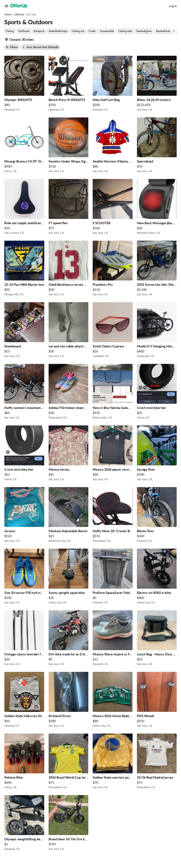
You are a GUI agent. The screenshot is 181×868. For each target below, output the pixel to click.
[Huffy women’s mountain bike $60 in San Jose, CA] (24, 393)
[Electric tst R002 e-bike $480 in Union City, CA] (157, 577)
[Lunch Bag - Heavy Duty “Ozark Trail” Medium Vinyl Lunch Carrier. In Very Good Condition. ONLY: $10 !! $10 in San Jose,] (157, 639)
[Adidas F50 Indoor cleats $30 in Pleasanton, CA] (69, 393)
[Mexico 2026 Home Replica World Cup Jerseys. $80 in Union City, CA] (113, 701)
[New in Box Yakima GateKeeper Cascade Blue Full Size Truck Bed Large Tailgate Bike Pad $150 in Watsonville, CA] (113, 393)
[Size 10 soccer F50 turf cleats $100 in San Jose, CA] (24, 577)
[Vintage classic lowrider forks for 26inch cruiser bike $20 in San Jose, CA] (24, 639)
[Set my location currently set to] (19, 39)
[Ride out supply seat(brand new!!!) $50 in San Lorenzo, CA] (24, 208)
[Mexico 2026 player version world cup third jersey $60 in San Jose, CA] (113, 454)
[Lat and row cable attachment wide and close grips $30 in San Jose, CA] (69, 331)
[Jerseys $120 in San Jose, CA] (24, 516)
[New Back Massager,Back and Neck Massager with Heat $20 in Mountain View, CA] (157, 208)
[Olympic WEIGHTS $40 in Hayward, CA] (24, 84)
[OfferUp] (19, 6)
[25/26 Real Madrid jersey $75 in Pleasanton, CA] (157, 762)
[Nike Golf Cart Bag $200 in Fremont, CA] (113, 84)
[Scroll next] (174, 31)
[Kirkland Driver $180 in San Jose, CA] (69, 701)
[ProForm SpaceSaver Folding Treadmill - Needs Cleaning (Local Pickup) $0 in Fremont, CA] (113, 577)
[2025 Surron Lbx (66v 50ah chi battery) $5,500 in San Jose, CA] (157, 269)
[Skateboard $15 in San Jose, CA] (24, 331)
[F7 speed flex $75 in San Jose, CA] (69, 208)
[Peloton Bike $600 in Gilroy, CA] (24, 762)
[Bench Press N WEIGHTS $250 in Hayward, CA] (69, 84)
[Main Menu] (7, 6)
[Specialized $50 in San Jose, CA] (157, 146)
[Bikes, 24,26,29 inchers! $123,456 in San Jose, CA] (157, 84)
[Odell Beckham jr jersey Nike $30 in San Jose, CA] (69, 269)
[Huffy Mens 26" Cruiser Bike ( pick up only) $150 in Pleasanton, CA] (113, 516)
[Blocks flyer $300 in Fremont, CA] (157, 516)
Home (8, 14)
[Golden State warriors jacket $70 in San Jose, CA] (113, 762)
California (19, 14)
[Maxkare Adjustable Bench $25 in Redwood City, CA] (69, 516)
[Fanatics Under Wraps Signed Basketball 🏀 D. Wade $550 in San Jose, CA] (69, 146)
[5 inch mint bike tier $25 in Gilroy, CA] (157, 393)
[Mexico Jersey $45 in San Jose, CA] (69, 454)
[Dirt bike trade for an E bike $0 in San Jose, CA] (69, 639)
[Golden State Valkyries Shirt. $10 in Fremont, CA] (24, 701)
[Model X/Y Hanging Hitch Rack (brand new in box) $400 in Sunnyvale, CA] (157, 331)
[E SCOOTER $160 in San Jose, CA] (113, 208)
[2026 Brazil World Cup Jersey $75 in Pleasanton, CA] (69, 762)
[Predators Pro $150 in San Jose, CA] (113, 269)
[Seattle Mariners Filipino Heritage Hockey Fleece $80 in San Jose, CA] (113, 146)
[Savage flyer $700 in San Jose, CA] (157, 454)
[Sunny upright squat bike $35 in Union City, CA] (69, 577)
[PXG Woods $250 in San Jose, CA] (157, 701)
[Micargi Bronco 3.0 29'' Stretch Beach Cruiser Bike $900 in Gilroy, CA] (24, 146)
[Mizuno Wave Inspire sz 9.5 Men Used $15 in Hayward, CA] (113, 639)
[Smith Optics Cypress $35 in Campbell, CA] (113, 331)
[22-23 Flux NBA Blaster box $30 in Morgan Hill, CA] (24, 269)
